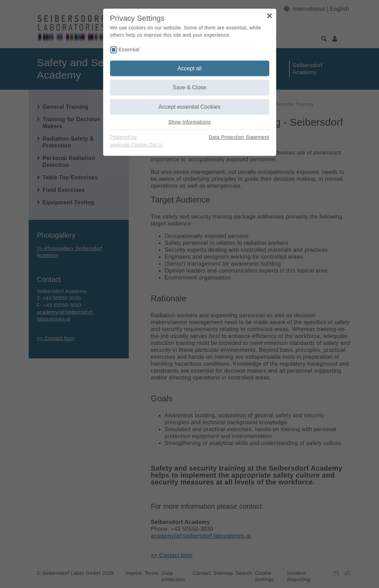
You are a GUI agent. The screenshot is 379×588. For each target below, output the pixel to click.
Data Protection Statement (239, 137)
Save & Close (189, 87)
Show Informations (189, 122)
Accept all (189, 68)
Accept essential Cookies (189, 107)
